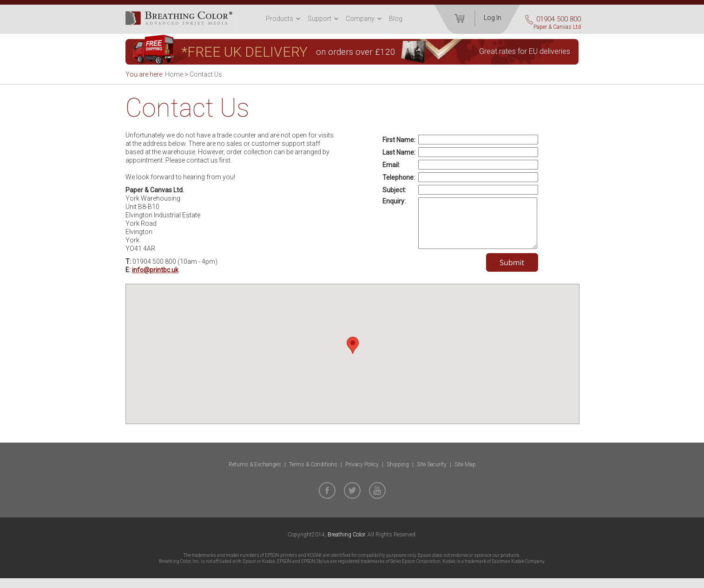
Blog (396, 19)
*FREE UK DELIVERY (244, 52)
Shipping (398, 474)
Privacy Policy (362, 474)
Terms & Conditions (313, 474)
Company (360, 19)
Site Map (465, 474)
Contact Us (206, 74)
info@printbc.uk (155, 270)
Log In (493, 18)
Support (319, 19)
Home (174, 74)
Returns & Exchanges (255, 474)
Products (280, 19)
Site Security (432, 474)
